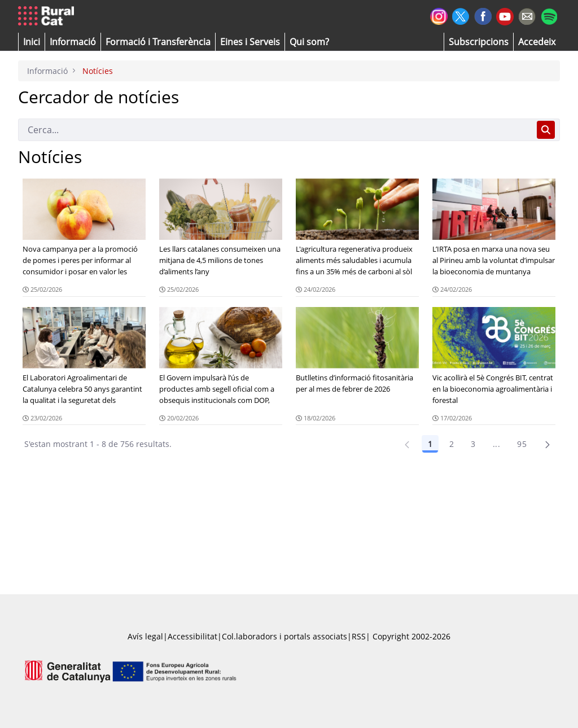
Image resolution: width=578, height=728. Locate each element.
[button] (32, 42)
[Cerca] (275, 130)
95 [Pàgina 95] (522, 444)
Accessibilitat (192, 636)
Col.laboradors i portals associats (284, 636)
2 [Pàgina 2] (452, 444)
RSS (359, 636)
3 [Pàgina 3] (473, 444)
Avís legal (145, 636)
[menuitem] (158, 42)
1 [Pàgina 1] (430, 444)
